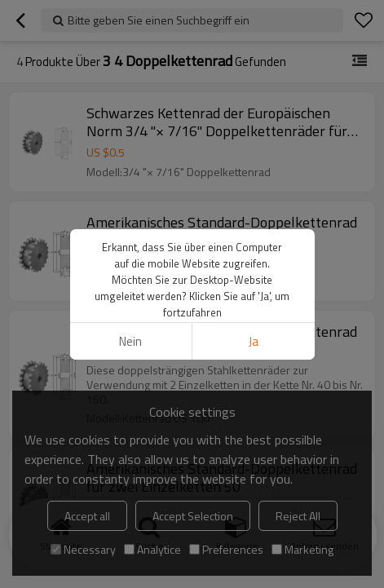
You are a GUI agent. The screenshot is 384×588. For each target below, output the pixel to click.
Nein (130, 341)
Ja (254, 341)
